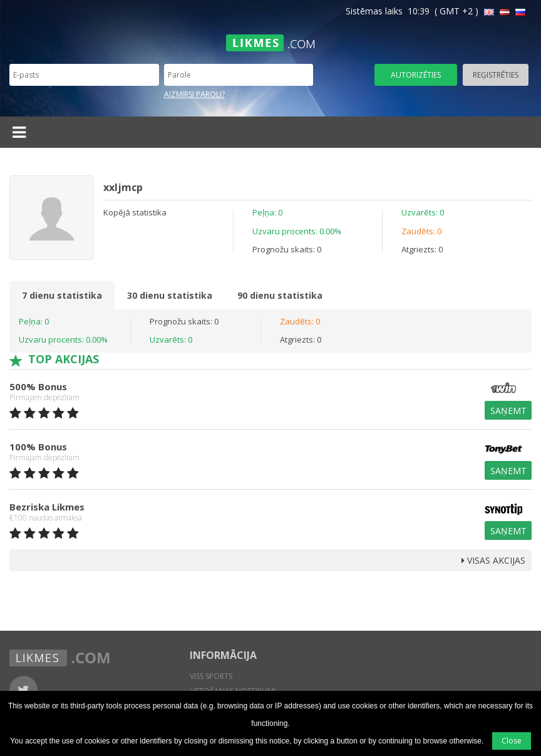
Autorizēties (416, 75)
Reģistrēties (496, 75)
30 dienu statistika (170, 295)
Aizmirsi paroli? (194, 94)
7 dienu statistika (62, 295)
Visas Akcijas (493, 560)
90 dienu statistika (280, 295)
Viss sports (211, 676)
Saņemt (508, 411)
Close (512, 741)
